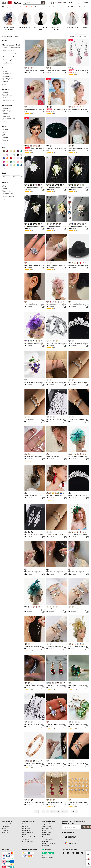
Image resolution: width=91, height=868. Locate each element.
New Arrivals (62, 7)
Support (88, 865)
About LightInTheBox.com (10, 824)
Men (15, 7)
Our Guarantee (27, 839)
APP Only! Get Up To (53, 3)
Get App (88, 860)
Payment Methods (28, 841)
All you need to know (49, 824)
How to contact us (28, 824)
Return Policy (46, 835)
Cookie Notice (46, 826)
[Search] (32, 3)
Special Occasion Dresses (10, 57)
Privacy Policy (46, 833)
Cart (89, 853)
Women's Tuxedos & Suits (10, 54)
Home (4, 36)
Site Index (5, 830)
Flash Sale (29, 7)
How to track (26, 828)
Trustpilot (47, 850)
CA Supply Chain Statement (47, 840)
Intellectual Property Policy (48, 829)
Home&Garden (72, 7)
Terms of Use (46, 837)
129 (73, 812)
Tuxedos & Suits (8, 63)
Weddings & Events (12, 36)
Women (21, 7)
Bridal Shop (52, 7)
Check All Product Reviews (28, 834)
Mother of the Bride (9, 51)
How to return (26, 826)
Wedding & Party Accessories (11, 48)
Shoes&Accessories (41, 7)
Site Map (5, 833)
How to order (26, 830)
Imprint (4, 828)
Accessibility (6, 826)
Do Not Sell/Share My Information (49, 844)
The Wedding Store (9, 60)
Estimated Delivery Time (30, 837)
